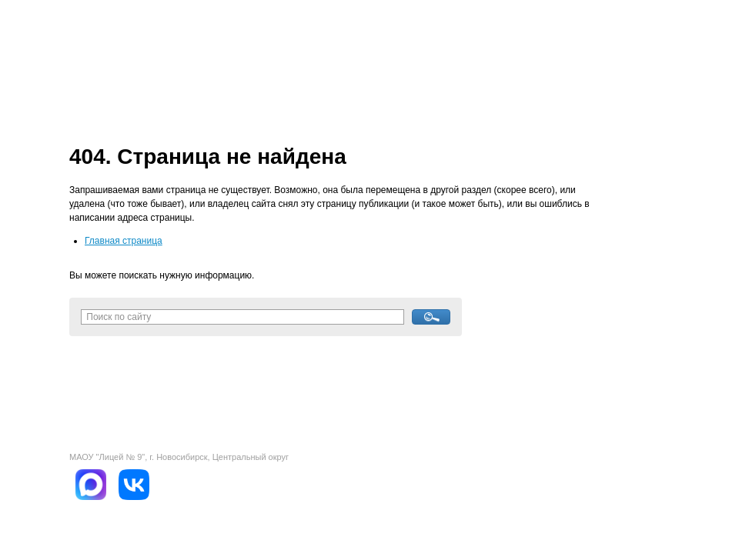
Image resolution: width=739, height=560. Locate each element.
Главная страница (124, 241)
